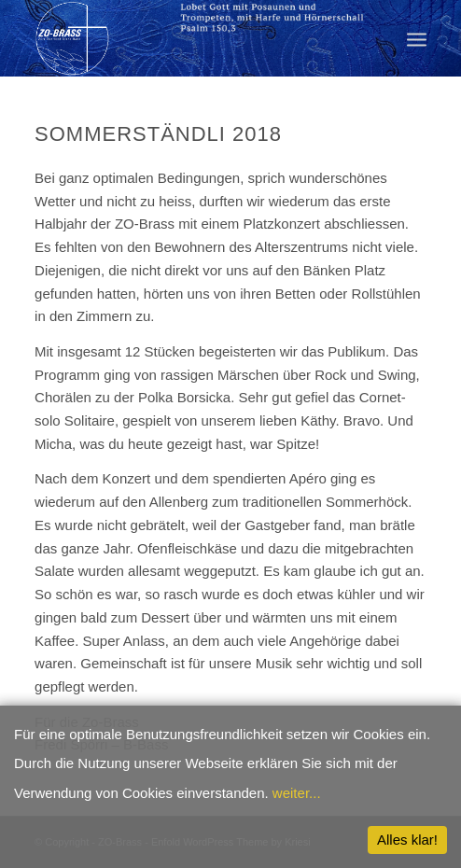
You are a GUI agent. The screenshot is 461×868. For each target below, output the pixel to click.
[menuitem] (417, 38)
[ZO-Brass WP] (191, 38)
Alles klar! (407, 840)
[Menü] (417, 38)
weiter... (297, 793)
